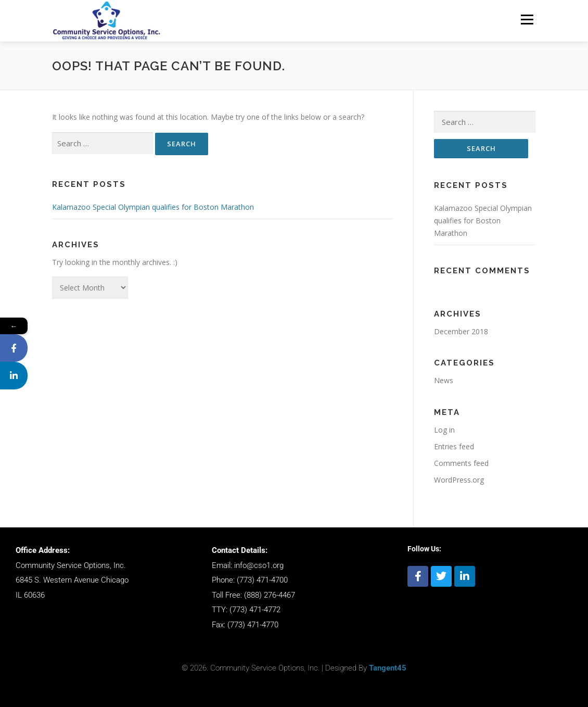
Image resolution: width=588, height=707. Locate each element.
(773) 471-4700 (262, 580)
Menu (527, 20)
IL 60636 (30, 595)
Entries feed (454, 446)
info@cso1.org (259, 565)
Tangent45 (388, 668)
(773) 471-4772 (255, 610)
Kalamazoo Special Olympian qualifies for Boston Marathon (153, 207)
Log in (444, 430)
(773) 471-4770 (253, 625)
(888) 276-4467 (270, 595)
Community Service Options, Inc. (71, 565)
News (444, 380)
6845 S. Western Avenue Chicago (72, 580)
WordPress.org (459, 480)
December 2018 (461, 331)
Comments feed (461, 463)
